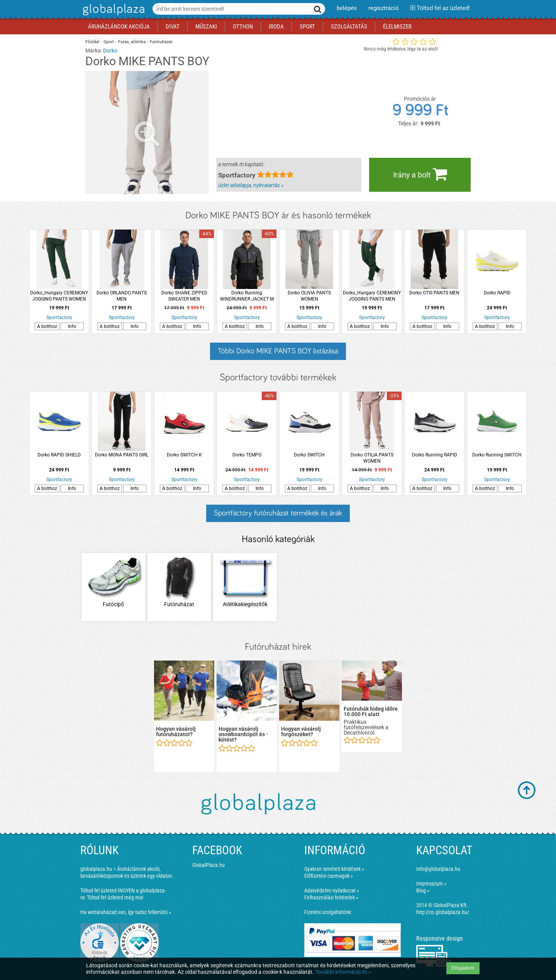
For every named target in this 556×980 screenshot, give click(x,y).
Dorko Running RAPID (435, 455)
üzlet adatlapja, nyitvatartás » (251, 185)
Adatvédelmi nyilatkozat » (332, 890)
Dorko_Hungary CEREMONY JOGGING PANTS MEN (372, 296)
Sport (109, 42)
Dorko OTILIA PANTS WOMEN (372, 458)
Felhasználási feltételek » (331, 897)
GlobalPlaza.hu (208, 865)
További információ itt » (343, 972)
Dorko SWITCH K (184, 455)
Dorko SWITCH (309, 455)
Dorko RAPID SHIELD (59, 455)
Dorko (110, 51)
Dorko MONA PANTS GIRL (122, 455)
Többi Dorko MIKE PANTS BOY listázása (278, 351)
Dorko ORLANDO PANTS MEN (122, 296)
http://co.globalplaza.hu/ (443, 912)
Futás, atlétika (132, 42)
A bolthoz (47, 326)
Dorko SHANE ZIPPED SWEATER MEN (184, 296)
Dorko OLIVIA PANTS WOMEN (309, 296)
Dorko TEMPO (247, 455)
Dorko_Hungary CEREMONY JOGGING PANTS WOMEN (59, 296)
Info (72, 326)
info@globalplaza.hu (438, 869)
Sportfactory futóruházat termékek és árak (278, 513)
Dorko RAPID (497, 293)
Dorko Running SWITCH (497, 455)
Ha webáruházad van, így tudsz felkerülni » (126, 912)
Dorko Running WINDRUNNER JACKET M (247, 296)
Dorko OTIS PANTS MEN (434, 293)
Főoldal (92, 42)
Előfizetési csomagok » (329, 876)
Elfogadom (463, 968)
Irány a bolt (420, 174)
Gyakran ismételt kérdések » (334, 869)
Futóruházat (161, 42)
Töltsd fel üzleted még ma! (115, 897)
